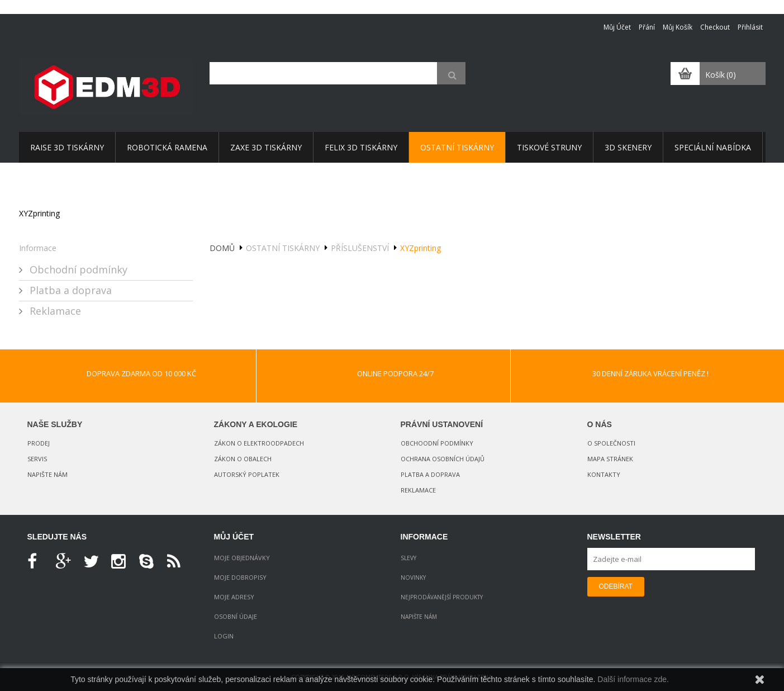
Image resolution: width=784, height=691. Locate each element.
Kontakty (604, 474)
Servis (37, 459)
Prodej (39, 443)
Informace (38, 248)
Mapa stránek (610, 459)
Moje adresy (234, 597)
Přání (647, 27)
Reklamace (54, 311)
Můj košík (678, 27)
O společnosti (611, 443)
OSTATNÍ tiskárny (283, 248)
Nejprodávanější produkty (442, 597)
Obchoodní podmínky (437, 443)
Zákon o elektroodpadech (259, 443)
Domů (222, 248)
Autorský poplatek (247, 474)
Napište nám (47, 474)
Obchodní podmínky (77, 269)
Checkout (715, 27)
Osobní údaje (236, 616)
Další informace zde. (633, 679)
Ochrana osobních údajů (443, 459)
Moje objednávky (242, 558)
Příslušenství (360, 248)
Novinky (413, 578)
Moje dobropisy (240, 577)
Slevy (408, 558)
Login (224, 636)
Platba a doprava (69, 290)
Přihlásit (750, 27)
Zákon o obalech (243, 459)
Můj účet (617, 27)
